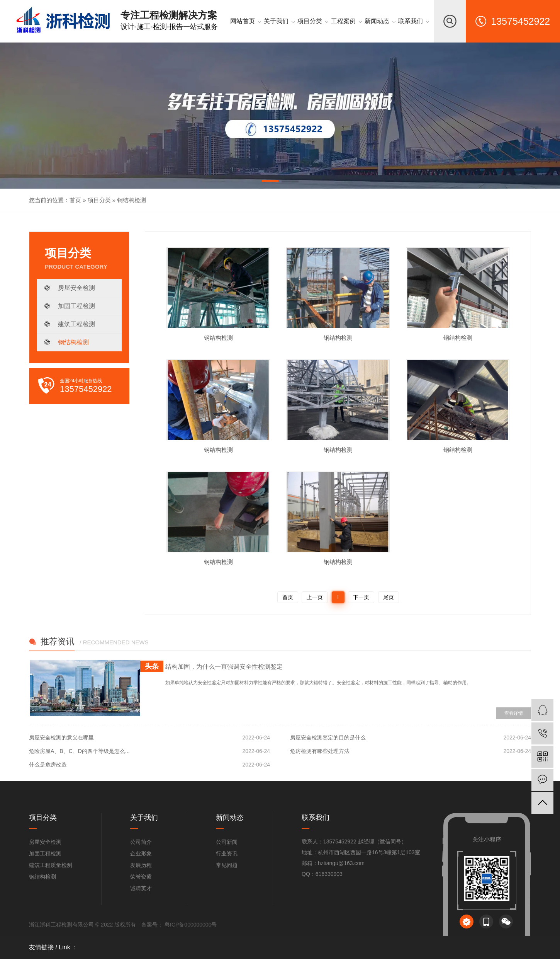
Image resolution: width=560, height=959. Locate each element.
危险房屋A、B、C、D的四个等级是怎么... (79, 751)
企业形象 (141, 853)
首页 (75, 200)
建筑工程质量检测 (51, 865)
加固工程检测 (76, 306)
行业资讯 (227, 853)
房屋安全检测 (76, 288)
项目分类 (99, 200)
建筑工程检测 (76, 324)
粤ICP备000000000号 (190, 925)
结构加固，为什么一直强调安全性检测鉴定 (224, 667)
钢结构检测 (132, 200)
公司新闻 (227, 842)
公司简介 (141, 842)
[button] (270, 182)
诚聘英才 (141, 888)
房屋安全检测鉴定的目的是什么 (328, 738)
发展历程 (141, 865)
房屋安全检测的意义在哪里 (61, 738)
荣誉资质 (141, 877)
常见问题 (227, 865)
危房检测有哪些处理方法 (320, 751)
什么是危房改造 (48, 765)
